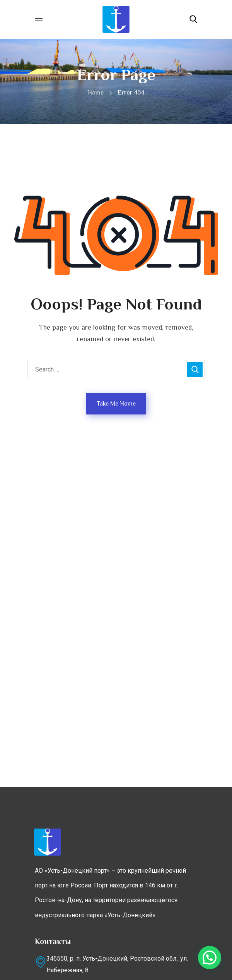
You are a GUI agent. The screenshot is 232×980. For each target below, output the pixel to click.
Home (96, 93)
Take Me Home (116, 404)
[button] (193, 19)
